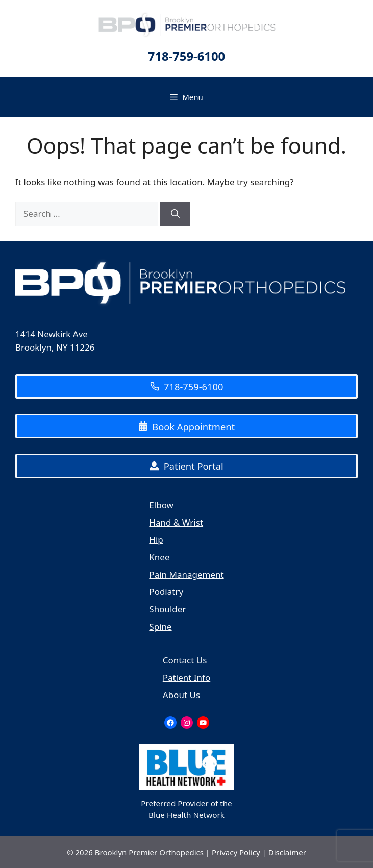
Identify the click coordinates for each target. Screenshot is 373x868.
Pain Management (186, 574)
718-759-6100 (186, 56)
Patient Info (186, 677)
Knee (159, 557)
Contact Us (185, 660)
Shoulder (167, 609)
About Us (181, 695)
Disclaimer (287, 852)
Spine (160, 626)
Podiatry (166, 592)
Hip (156, 540)
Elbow (161, 505)
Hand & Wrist (176, 522)
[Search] (175, 214)
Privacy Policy (236, 852)
